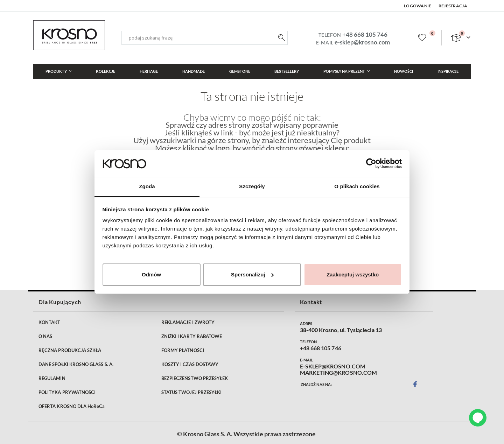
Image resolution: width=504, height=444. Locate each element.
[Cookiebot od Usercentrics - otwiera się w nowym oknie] (371, 163)
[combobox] (205, 38)
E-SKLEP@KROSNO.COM (333, 366)
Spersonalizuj (252, 274)
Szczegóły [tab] (252, 186)
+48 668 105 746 (365, 34)
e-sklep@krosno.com (362, 42)
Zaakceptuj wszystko (353, 274)
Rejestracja (453, 6)
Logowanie (418, 6)
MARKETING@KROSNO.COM (338, 373)
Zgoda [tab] (147, 186)
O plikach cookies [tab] (357, 186)
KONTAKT (49, 322)
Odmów (151, 274)
